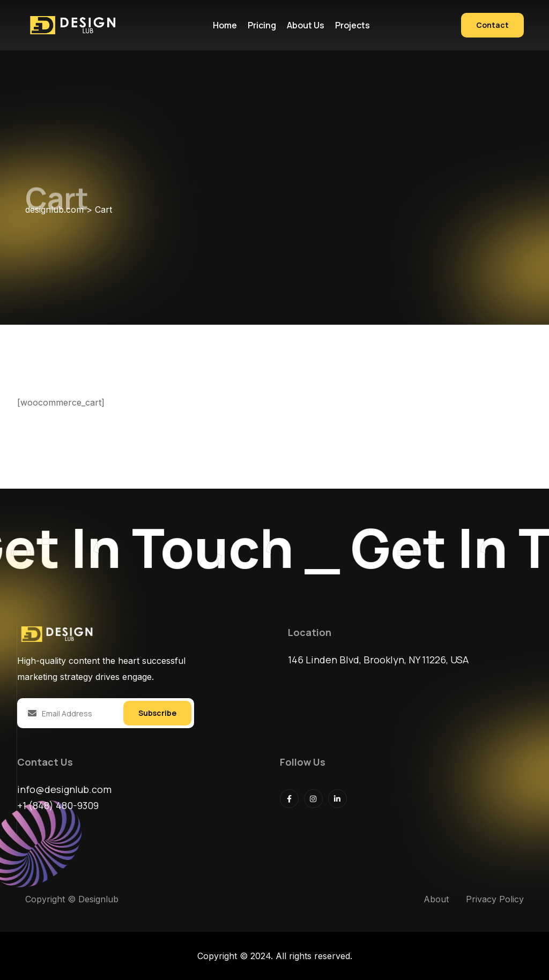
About (436, 899)
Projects (353, 25)
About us (306, 25)
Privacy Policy (495, 899)
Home (225, 25)
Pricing (262, 25)
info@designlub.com (64, 789)
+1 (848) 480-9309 (58, 805)
